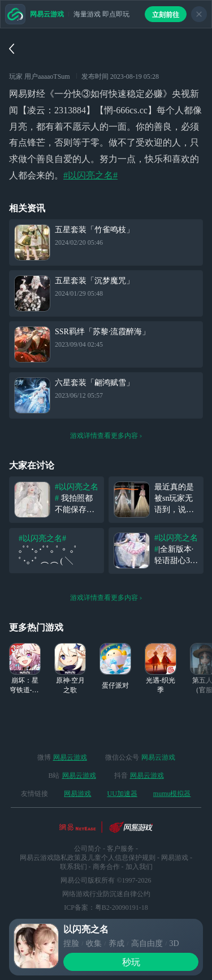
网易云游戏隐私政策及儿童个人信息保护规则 (88, 858)
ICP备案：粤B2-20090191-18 (106, 907)
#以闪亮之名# (90, 175)
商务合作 (106, 867)
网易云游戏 (70, 757)
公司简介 (88, 849)
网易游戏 (77, 794)
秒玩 (131, 962)
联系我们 (73, 867)
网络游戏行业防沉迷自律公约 (106, 894)
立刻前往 (166, 15)
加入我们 (139, 867)
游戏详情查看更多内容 (106, 436)
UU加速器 (122, 794)
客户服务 (120, 849)
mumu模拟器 (172, 794)
